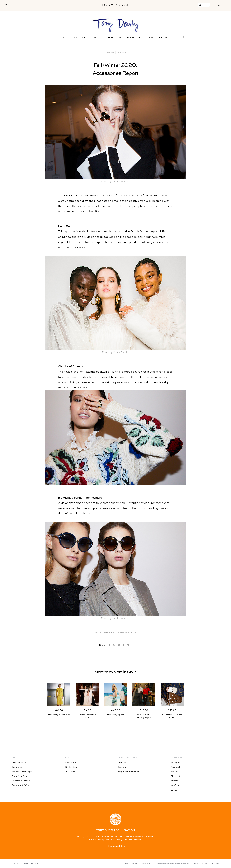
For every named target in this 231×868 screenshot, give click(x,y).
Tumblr (174, 781)
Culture (98, 37)
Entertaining (126, 37)
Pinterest (176, 776)
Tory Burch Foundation (129, 772)
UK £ (7, 5)
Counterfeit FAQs (20, 785)
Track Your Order (20, 776)
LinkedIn (175, 790)
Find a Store (71, 762)
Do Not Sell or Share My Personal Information (173, 864)
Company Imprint (200, 864)
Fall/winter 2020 (129, 633)
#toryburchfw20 (111, 633)
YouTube (175, 785)
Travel (110, 37)
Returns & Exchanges (22, 772)
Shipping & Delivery (21, 781)
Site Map (216, 864)
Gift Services (71, 767)
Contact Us (17, 767)
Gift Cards (70, 772)
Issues (64, 37)
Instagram (176, 762)
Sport (152, 37)
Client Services (19, 762)
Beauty (85, 37)
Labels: (98, 633)
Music (142, 37)
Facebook (176, 767)
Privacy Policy (131, 864)
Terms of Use (147, 864)
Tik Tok (175, 772)
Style (74, 37)
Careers (122, 767)
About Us (122, 762)
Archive (164, 37)
